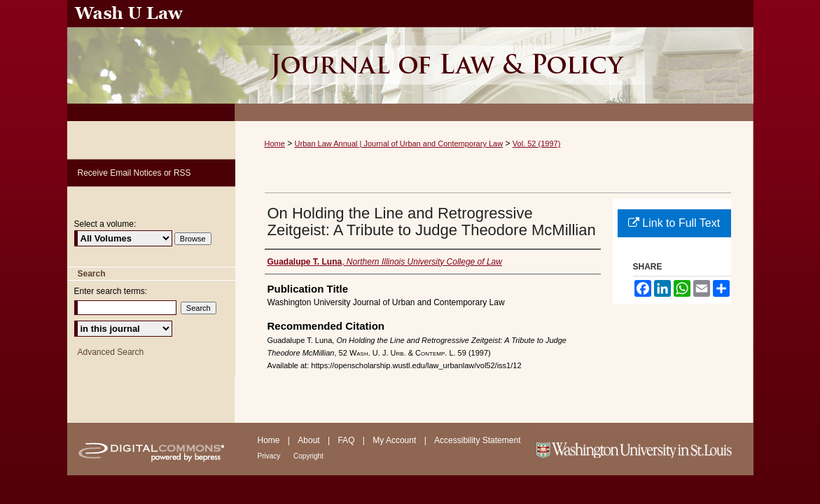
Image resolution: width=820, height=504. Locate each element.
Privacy (270, 456)
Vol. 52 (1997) (537, 143)
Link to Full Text (674, 223)
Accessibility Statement (477, 440)
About (310, 440)
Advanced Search (111, 352)
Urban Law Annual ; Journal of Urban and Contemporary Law (494, 61)
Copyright (308, 456)
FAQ (347, 440)
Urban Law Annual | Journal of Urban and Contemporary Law (399, 143)
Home (275, 143)
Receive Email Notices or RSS (134, 173)
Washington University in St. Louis (643, 449)
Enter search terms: (111, 291)
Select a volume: (105, 224)
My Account (395, 440)
